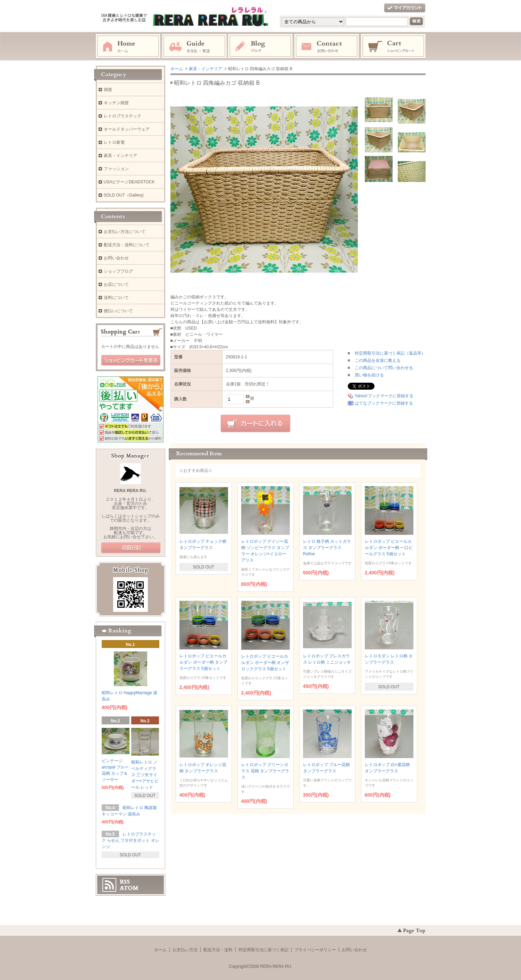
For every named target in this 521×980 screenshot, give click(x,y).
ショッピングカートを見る (131, 360)
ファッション (116, 169)
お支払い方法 (185, 950)
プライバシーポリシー (315, 950)
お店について (116, 284)
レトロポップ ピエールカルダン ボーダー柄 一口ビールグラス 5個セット (389, 548)
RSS (125, 882)
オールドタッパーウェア (127, 129)
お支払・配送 (194, 47)
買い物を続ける (369, 375)
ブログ (261, 47)
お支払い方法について (125, 232)
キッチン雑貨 (116, 103)
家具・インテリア (205, 69)
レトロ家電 (114, 142)
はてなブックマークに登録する (384, 403)
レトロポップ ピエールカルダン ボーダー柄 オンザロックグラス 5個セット (265, 663)
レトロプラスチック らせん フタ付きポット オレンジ (131, 840)
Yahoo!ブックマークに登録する (384, 396)
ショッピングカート (394, 47)
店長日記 (131, 548)
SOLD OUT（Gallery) (124, 195)
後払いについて (118, 311)
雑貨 (108, 90)
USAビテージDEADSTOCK (129, 182)
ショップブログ (118, 271)
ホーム (128, 47)
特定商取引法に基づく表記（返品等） (390, 353)
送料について (116, 298)
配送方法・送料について (127, 245)
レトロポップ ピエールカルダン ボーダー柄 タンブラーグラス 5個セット (204, 662)
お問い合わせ (327, 47)
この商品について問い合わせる (384, 368)
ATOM (129, 888)
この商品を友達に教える (378, 360)
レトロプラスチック (123, 116)
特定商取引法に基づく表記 (263, 950)
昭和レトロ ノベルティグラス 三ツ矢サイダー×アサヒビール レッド (145, 775)
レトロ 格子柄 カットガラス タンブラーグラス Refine (327, 548)
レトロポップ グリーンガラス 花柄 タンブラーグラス (265, 771)
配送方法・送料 (218, 950)
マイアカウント (405, 8)
